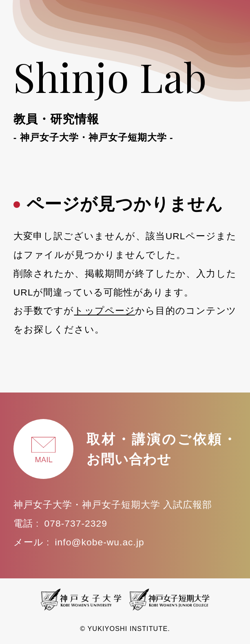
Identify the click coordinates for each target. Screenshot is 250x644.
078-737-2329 (75, 523)
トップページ (104, 311)
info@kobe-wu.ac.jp (99, 542)
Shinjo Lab (125, 97)
